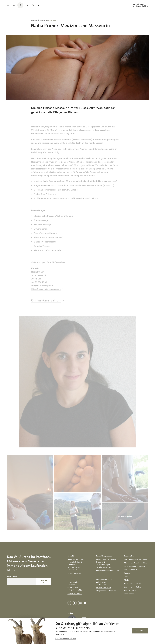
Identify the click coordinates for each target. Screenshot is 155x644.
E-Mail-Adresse (12, 577)
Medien (127, 580)
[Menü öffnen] (8, 5)
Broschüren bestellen (132, 587)
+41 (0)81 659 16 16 (75, 570)
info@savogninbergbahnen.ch (107, 571)
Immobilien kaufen (131, 570)
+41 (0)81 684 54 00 (103, 587)
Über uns (128, 573)
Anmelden (44, 582)
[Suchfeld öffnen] (14, 5)
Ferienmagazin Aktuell (133, 583)
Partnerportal (129, 594)
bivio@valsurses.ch (75, 593)
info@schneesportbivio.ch (106, 591)
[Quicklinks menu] (20, 6)
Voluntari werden (131, 590)
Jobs (126, 577)
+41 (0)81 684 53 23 (75, 590)
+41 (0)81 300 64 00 (103, 567)
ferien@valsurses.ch (75, 573)
